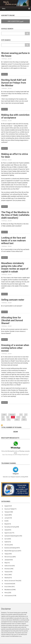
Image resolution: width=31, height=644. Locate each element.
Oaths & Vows (10, 566)
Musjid (8, 524)
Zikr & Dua (9, 545)
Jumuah (8, 518)
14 (9, 420)
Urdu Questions (10, 596)
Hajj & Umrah (9, 533)
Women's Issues (10, 557)
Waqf (7, 563)
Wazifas (8, 578)
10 (14, 417)
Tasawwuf (8, 572)
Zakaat (8, 530)
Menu (4, 9)
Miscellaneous (10, 590)
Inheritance (9, 569)
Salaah (8, 515)
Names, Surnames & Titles (13, 581)
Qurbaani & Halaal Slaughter (13, 536)
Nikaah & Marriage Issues (13, 551)
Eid (6, 521)
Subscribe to (2, 425)
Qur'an (8, 539)
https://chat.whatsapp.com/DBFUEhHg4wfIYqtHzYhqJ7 (15, 455)
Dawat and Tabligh (10, 509)
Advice (8, 575)
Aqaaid (8, 506)
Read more (5, 75)
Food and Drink (10, 584)
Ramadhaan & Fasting (12, 527)
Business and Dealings (12, 548)
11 (19, 417)
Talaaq (8, 554)
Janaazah (9, 560)
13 (4, 420)
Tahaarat (9, 512)
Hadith (8, 542)
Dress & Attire (10, 587)
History (8, 593)
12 (24, 417)
